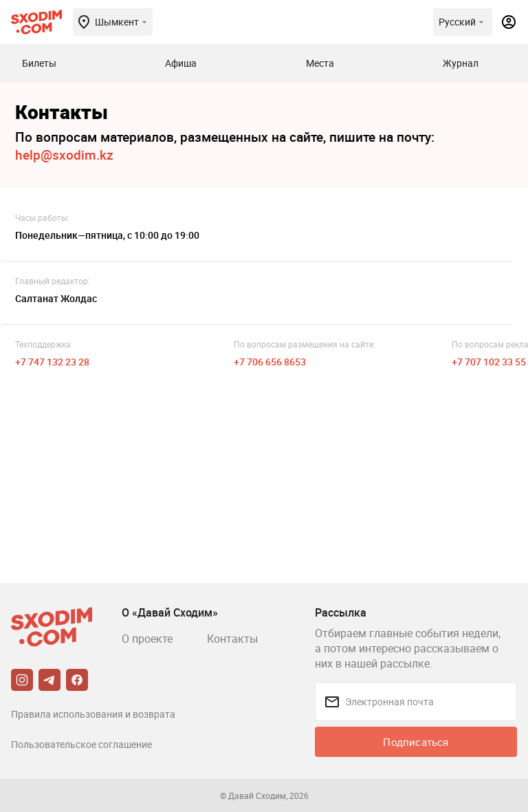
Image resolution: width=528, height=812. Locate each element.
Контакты (232, 639)
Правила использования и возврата (93, 714)
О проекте (147, 639)
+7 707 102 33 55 (489, 362)
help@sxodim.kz (64, 155)
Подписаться (416, 742)
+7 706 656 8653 (270, 362)
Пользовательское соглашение (81, 744)
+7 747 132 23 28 (52, 362)
